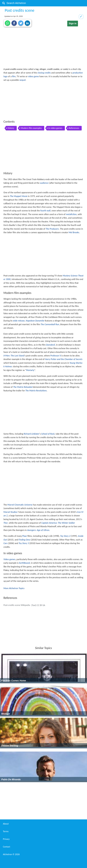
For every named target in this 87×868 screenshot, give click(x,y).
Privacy (6, 839)
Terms (6, 831)
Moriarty (30, 370)
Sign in (73, 23)
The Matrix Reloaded (23, 387)
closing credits (44, 73)
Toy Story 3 (24, 543)
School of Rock (48, 434)
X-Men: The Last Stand (14, 356)
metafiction (71, 214)
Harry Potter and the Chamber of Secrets (64, 359)
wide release (19, 321)
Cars (5, 543)
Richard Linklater (32, 434)
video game (34, 76)
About (6, 824)
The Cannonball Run (50, 324)
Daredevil (51, 345)
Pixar (25, 536)
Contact (6, 847)
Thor (6, 523)
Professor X (56, 356)
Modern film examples (31, 128)
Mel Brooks (74, 232)
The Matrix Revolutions (36, 391)
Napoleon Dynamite (35, 321)
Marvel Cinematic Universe (20, 505)
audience (44, 183)
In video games (55, 128)
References (74, 128)
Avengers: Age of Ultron (38, 530)
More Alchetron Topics (14, 588)
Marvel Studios (10, 512)
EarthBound (24, 563)
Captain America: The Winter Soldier (58, 523)
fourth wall (45, 211)
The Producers (52, 229)
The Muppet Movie (19, 196)
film (14, 76)
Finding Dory (24, 540)
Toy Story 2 (65, 536)
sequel (23, 80)
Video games (9, 559)
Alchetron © (11, 854)
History (11, 128)
